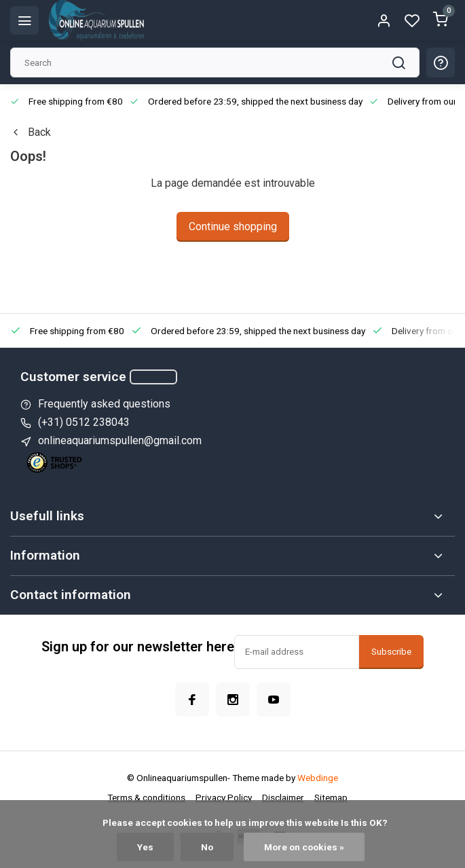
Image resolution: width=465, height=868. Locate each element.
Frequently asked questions (104, 404)
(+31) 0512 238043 (84, 422)
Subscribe (391, 652)
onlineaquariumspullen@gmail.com (120, 440)
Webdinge (318, 778)
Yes (145, 847)
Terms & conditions (146, 797)
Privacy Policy (224, 797)
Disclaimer (283, 797)
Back (31, 132)
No (207, 847)
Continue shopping (233, 227)
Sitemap (331, 797)
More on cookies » (304, 847)
